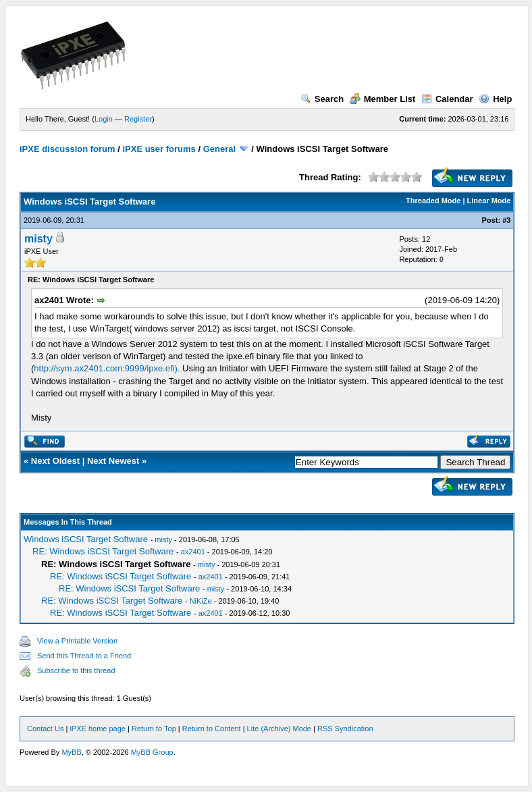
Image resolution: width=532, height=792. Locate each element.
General (219, 149)
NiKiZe (201, 601)
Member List (383, 99)
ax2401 (193, 552)
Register (138, 119)
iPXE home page (98, 729)
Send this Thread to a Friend (84, 656)
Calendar (447, 99)
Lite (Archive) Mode (279, 729)
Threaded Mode (433, 201)
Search (322, 99)
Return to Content (212, 729)
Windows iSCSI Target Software (86, 539)
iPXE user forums (159, 149)
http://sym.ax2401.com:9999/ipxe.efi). (107, 368)
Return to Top (154, 729)
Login (104, 119)
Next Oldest (55, 461)
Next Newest (113, 461)
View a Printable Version (77, 641)
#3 (506, 220)
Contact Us (45, 729)
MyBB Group (152, 752)
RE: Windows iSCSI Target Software (103, 551)
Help (495, 99)
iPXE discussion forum (68, 149)
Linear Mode (489, 201)
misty (38, 239)
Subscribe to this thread (76, 670)
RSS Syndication (345, 729)
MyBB (71, 752)
